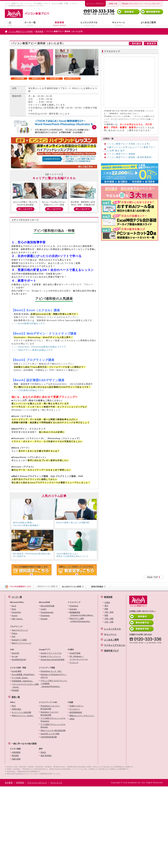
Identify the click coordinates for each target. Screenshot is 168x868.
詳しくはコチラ (25, 209)
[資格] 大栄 (113, 4)
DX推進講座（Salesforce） (22, 681)
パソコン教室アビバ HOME (21, 31)
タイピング (74, 662)
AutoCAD (15, 653)
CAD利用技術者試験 (49, 737)
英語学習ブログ (111, 651)
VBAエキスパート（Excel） (23, 716)
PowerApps (45, 616)
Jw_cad (15, 656)
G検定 (72, 719)
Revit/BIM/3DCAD (19, 660)
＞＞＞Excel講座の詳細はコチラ (28, 323)
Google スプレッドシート (51, 656)
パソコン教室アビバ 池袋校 (121, 154)
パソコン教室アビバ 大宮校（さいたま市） (129, 144)
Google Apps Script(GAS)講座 (53, 660)
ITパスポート (75, 709)
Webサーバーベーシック (21, 643)
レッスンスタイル (112, 629)
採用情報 (20, 783)
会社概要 (9, 783)
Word (14, 609)
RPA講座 (15, 690)
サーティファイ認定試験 (21, 712)
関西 (106, 615)
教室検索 (39, 31)
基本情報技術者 (76, 712)
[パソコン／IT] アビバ (95, 4)
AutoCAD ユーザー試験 (50, 734)
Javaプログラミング (20, 630)
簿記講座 (15, 756)
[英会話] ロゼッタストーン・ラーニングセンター (141, 4)
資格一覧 (16, 697)
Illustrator (73, 609)
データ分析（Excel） (20, 678)
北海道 (107, 602)
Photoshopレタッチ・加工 (51, 671)
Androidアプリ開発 (19, 640)
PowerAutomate (47, 612)
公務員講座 (16, 752)
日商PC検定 (16, 709)
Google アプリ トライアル (51, 653)
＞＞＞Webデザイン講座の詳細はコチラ (32, 350)
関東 (106, 609)
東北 (106, 606)
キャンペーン (110, 634)
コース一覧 (17, 597)
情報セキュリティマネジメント (82, 716)
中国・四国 (109, 619)
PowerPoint (16, 612)
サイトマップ (56, 783)
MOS (14, 706)
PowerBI (44, 619)
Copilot (43, 609)
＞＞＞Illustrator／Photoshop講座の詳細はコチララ (39, 347)
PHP (13, 637)
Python (14, 633)
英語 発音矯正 (46, 756)
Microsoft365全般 (47, 606)
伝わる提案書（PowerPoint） (23, 674)
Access (15, 616)
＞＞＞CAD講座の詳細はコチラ (28, 390)
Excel (14, 606)
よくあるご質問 (111, 640)
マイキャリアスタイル (115, 645)
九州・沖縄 (109, 622)
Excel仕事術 (16, 671)
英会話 (43, 752)
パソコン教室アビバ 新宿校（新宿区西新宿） (130, 157)
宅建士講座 (16, 759)
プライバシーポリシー (37, 783)
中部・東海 (109, 612)
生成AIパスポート (77, 706)
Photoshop (74, 606)
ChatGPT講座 (75, 653)
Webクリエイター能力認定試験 (53, 730)
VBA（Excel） (17, 619)
